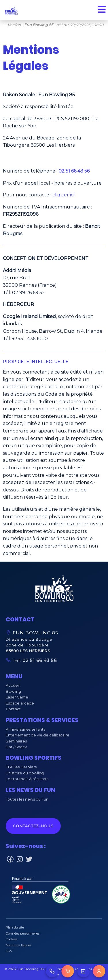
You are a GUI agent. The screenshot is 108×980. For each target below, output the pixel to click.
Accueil (13, 685)
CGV (9, 951)
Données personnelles (23, 933)
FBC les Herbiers (21, 767)
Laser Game (17, 697)
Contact (13, 709)
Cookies (12, 939)
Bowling (13, 691)
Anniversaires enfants (25, 729)
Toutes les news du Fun (27, 799)
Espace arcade (20, 703)
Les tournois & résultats (27, 779)
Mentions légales (19, 945)
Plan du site (15, 927)
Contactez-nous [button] (33, 826)
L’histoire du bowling (25, 773)
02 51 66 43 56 (39, 660)
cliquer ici (63, 195)
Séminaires (16, 741)
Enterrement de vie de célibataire (38, 735)
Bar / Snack (16, 747)
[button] (54, 590)
